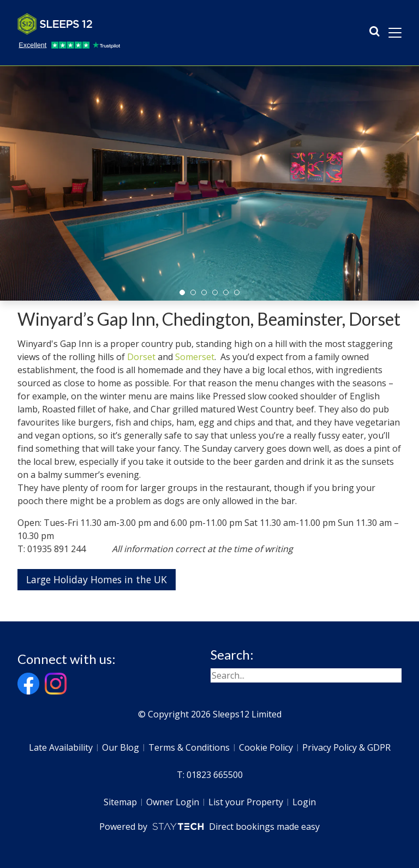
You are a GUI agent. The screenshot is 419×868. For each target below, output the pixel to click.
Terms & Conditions (189, 747)
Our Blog (121, 747)
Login (304, 802)
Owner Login (173, 802)
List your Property (246, 802)
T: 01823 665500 (210, 775)
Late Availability (61, 747)
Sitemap (120, 802)
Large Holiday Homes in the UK (97, 579)
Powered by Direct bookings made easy (209, 827)
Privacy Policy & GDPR (346, 747)
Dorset (141, 357)
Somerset (195, 357)
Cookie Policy (266, 747)
